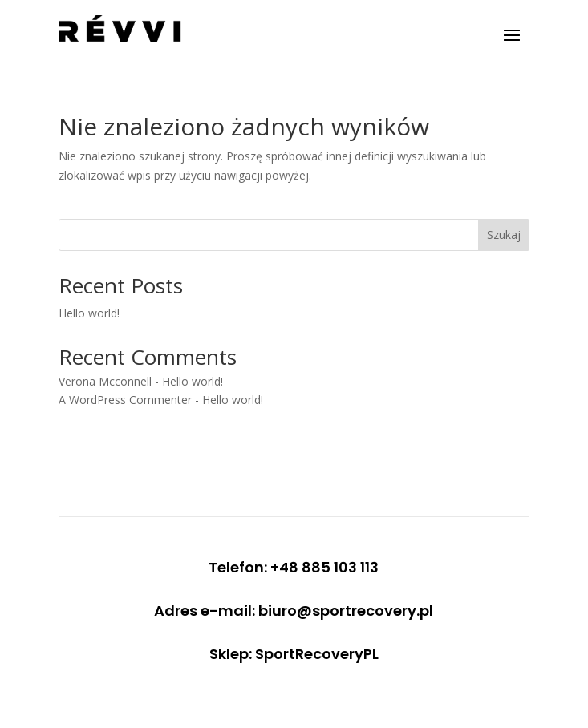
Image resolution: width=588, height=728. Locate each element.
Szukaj (504, 235)
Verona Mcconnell (105, 381)
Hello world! (89, 313)
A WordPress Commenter (125, 400)
